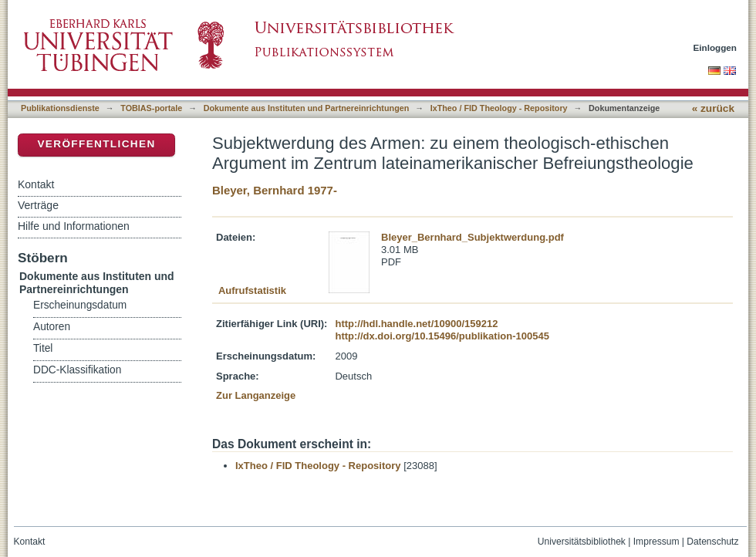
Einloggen (715, 47)
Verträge (38, 205)
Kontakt (36, 184)
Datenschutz (712, 542)
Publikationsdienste (60, 108)
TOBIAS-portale (151, 108)
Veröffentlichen (96, 144)
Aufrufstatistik (252, 290)
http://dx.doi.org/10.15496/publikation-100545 (442, 336)
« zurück (713, 108)
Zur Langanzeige (256, 395)
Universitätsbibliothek (582, 542)
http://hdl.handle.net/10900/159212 (416, 324)
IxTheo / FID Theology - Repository (499, 108)
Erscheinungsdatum (80, 305)
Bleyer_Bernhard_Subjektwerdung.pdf (472, 237)
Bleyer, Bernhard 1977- (275, 190)
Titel (43, 348)
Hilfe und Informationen (74, 226)
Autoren (52, 327)
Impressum (656, 542)
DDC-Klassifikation (77, 370)
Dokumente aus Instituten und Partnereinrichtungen (307, 108)
